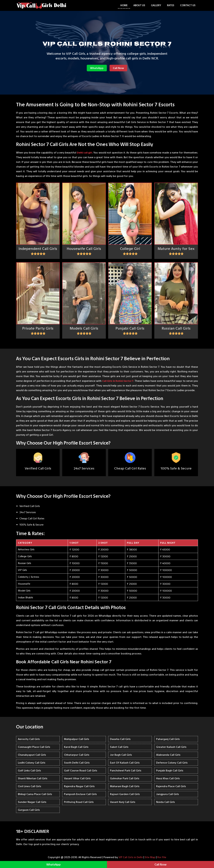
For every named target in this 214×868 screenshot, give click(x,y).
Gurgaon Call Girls (29, 810)
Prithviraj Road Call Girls (79, 802)
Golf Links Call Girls (29, 771)
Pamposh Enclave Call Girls (80, 794)
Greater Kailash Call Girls (171, 747)
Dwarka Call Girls (120, 739)
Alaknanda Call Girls (168, 755)
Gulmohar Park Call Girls (125, 778)
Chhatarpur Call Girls (77, 755)
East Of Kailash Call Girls (125, 763)
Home (124, 5)
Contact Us (188, 5)
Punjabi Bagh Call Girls (170, 771)
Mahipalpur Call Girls (77, 739)
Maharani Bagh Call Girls (125, 786)
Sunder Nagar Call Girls (32, 802)
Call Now (118, 68)
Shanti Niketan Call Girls (33, 778)
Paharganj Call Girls (168, 739)
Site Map (150, 857)
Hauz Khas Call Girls (168, 778)
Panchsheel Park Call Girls (126, 771)
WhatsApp (97, 68)
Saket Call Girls (119, 747)
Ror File (162, 857)
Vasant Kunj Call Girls (123, 802)
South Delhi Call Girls (77, 763)
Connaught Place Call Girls (34, 747)
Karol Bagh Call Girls (76, 747)
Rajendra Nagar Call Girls (79, 786)
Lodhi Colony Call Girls (32, 763)
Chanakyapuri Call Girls (32, 755)
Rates (171, 5)
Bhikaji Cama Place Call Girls (35, 794)
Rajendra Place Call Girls (171, 786)
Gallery (156, 5)
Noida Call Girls (166, 802)
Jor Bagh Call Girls (121, 755)
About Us (139, 5)
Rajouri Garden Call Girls (125, 794)
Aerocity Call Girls (29, 739)
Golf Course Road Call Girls (81, 771)
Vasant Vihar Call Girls (77, 778)
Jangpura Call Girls (168, 794)
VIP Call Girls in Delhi (131, 857)
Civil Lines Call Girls (30, 786)
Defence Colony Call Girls (172, 763)
